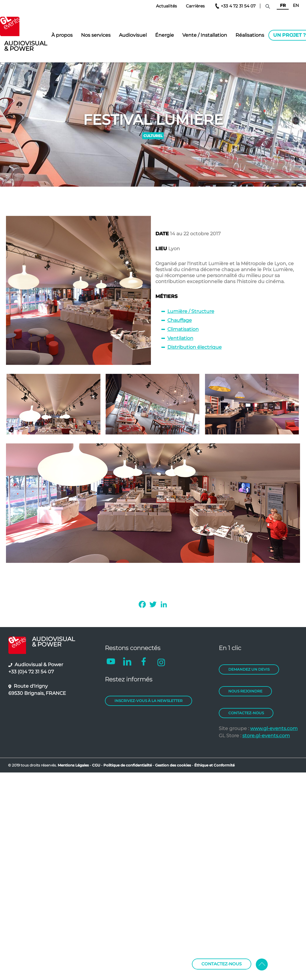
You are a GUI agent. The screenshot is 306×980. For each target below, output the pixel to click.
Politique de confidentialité (128, 765)
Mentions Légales (73, 765)
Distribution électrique (195, 347)
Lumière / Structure (191, 311)
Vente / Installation (205, 35)
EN (296, 5)
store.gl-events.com (266, 736)
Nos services (96, 35)
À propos (62, 35)
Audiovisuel (133, 35)
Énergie (165, 35)
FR (283, 5)
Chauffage (180, 320)
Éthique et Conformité (214, 765)
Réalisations (250, 35)
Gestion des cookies (173, 765)
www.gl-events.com (274, 728)
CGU (97, 765)
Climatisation (183, 329)
